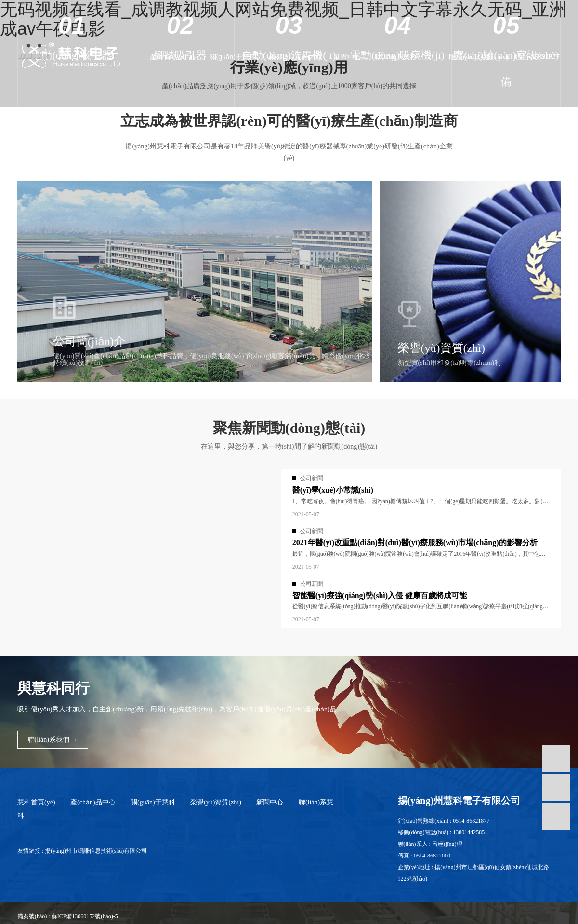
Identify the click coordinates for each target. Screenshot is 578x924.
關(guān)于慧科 (243, 57)
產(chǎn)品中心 (187, 57)
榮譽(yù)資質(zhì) (302, 57)
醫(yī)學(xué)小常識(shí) (333, 490)
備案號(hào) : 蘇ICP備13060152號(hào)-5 (68, 916)
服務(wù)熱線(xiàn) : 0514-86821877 (504, 57)
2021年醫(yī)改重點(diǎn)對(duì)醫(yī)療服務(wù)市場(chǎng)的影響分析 (415, 542)
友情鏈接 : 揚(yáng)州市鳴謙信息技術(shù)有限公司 (82, 851)
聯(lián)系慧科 (397, 57)
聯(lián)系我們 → (53, 740)
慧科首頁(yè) (36, 802)
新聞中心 (353, 57)
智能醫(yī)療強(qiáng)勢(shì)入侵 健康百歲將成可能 (380, 596)
